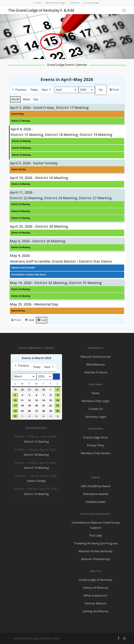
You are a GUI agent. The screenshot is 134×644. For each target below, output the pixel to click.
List (42, 321)
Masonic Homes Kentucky (96, 551)
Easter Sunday (36, 481)
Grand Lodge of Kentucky (96, 580)
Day (36, 99)
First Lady (96, 535)
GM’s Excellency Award (96, 486)
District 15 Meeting (36, 442)
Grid (29, 321)
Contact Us (96, 409)
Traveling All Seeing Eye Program (96, 543)
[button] (124, 10)
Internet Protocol (96, 372)
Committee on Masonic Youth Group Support (96, 525)
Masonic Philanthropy (96, 559)
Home (96, 393)
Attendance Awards (96, 494)
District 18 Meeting (36, 455)
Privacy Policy (96, 445)
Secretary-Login (96, 417)
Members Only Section (96, 453)
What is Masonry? (96, 595)
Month (15, 99)
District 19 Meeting (36, 468)
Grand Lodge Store (96, 437)
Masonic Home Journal (96, 357)
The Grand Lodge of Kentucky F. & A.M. (41, 10)
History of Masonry (96, 588)
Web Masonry (96, 364)
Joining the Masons (96, 611)
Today (34, 90)
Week (27, 99)
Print (114, 90)
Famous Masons (96, 603)
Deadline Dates (96, 502)
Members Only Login (96, 401)
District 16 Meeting (36, 494)
